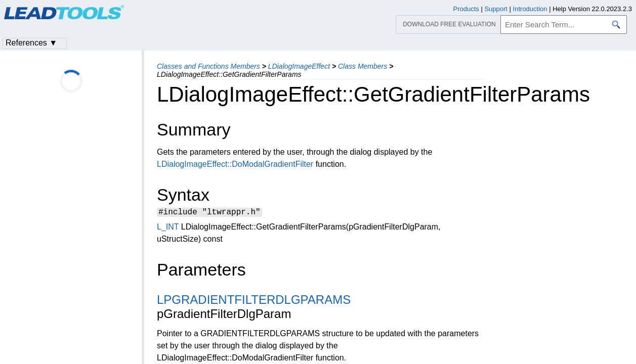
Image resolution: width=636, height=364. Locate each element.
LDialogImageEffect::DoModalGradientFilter (235, 164)
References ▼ (31, 43)
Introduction (530, 9)
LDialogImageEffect (299, 66)
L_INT (168, 228)
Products (466, 9)
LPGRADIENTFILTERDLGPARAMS (254, 301)
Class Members (363, 66)
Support (496, 9)
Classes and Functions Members (208, 66)
